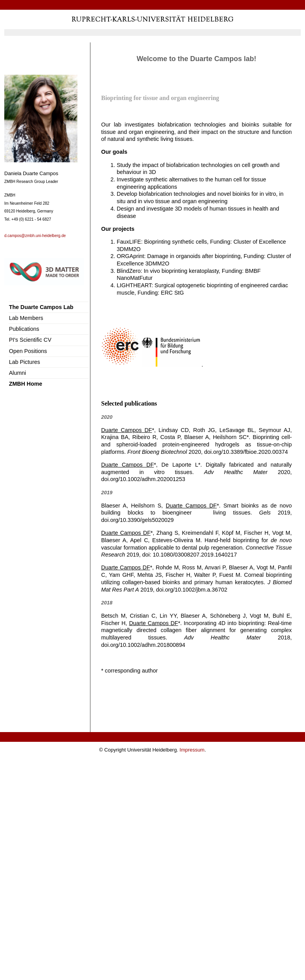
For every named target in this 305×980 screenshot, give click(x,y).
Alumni (18, 373)
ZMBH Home (26, 384)
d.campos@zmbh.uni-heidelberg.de (35, 236)
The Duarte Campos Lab (41, 307)
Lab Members (26, 318)
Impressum (192, 750)
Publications (24, 329)
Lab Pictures (25, 362)
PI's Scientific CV (30, 340)
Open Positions (28, 351)
